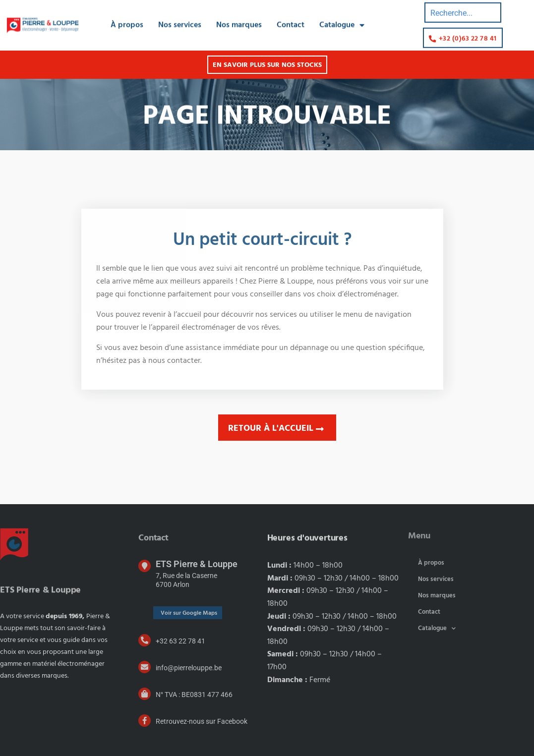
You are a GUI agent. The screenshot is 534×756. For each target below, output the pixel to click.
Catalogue (342, 22)
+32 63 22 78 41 (180, 641)
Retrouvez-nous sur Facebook (202, 721)
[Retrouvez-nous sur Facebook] (145, 721)
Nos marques (239, 22)
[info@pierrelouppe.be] (145, 667)
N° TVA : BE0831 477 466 (194, 695)
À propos (127, 22)
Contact (291, 22)
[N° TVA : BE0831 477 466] (145, 694)
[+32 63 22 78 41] (145, 640)
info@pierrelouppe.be (189, 668)
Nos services (180, 22)
